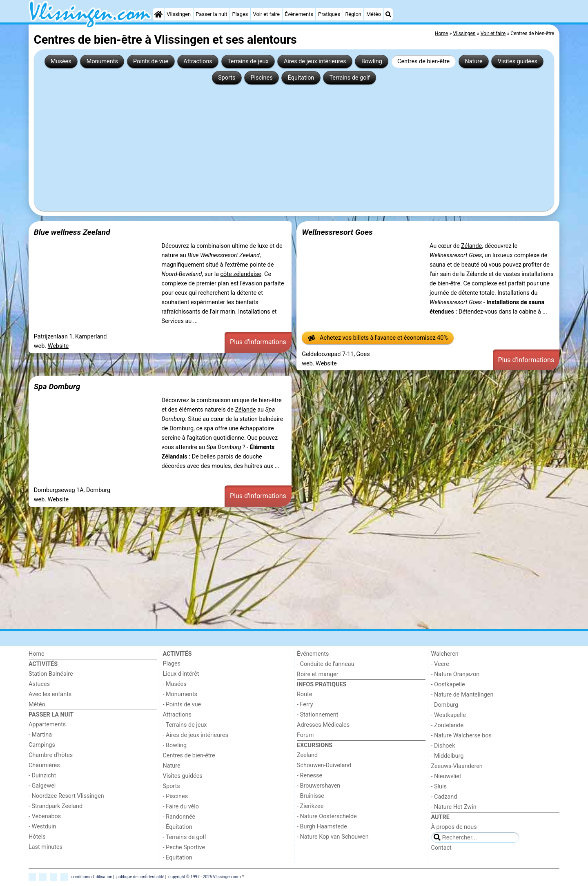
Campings (42, 745)
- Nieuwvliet (446, 776)
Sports (227, 78)
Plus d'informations (258, 342)
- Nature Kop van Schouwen (333, 837)
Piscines (262, 78)
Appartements (47, 725)
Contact (441, 848)
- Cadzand (444, 797)
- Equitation (178, 858)
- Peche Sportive (184, 847)
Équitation (301, 78)
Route (304, 694)
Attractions (198, 61)
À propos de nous (454, 827)
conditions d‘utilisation (92, 877)
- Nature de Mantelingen (462, 695)
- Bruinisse (311, 796)
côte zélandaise (241, 274)
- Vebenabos (45, 816)
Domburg (182, 429)
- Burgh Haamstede (322, 827)
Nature (473, 61)
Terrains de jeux (248, 61)
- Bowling (175, 745)
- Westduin (42, 827)
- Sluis (439, 787)
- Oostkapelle (448, 685)
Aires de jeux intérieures (315, 61)
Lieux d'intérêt (181, 674)
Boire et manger (318, 674)
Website (58, 346)
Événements (299, 14)
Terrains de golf (349, 78)
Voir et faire (266, 14)
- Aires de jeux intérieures (196, 735)
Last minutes (46, 847)
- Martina (40, 735)
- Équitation (178, 827)
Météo (374, 14)
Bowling (372, 61)
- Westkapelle (449, 715)
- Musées (175, 684)
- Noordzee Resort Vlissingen (66, 796)
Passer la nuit (211, 14)
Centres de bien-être (423, 61)
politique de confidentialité (140, 877)
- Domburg (445, 705)
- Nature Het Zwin (454, 807)
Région (353, 14)
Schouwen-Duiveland (324, 765)
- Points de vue (182, 705)
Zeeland (307, 755)
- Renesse (310, 776)
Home (37, 654)
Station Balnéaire (51, 674)
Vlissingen (179, 14)
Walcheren (445, 654)
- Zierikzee (310, 806)
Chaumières (44, 765)
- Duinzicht (42, 776)
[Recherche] (388, 14)
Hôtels (37, 837)
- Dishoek (443, 746)
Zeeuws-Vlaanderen (457, 766)
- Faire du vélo (181, 807)
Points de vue (151, 61)
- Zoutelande (448, 725)
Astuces (39, 684)
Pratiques (329, 14)
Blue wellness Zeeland (72, 232)
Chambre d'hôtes (51, 755)
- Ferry (305, 705)
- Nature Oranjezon (455, 674)
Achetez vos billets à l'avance (378, 338)
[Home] (158, 14)
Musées (61, 61)
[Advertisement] (294, 145)
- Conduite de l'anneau (326, 664)
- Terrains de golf (185, 837)
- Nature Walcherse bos (461, 736)
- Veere (440, 664)
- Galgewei (42, 786)
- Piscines (176, 796)
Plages (240, 14)
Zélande (471, 246)
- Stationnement (317, 715)
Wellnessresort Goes (337, 232)
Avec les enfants (50, 694)
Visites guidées (518, 61)
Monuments (102, 61)
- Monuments (180, 694)
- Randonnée (179, 817)
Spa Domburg (57, 386)
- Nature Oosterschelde (327, 816)
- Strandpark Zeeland (56, 806)
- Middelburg (448, 756)
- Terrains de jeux (185, 725)
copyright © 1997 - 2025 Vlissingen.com (205, 877)
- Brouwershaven (318, 786)
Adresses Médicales (323, 725)
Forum (305, 735)
